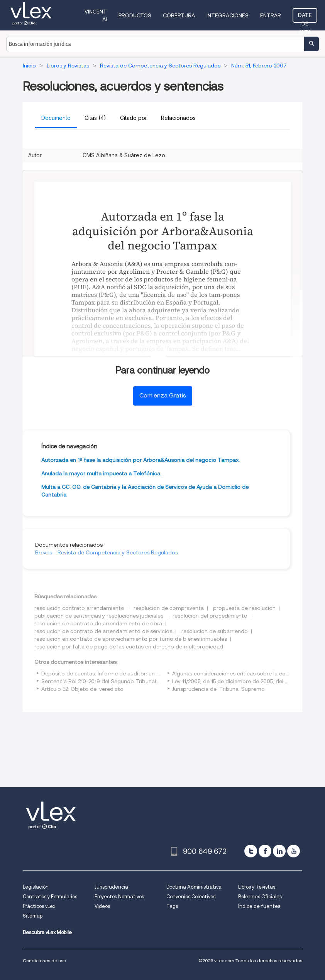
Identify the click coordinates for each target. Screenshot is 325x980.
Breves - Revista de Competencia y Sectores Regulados (107, 552)
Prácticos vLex (39, 906)
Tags (172, 906)
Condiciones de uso (44, 961)
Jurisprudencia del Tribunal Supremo (218, 689)
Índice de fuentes (259, 906)
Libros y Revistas (257, 887)
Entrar (271, 15)
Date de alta (305, 17)
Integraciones (228, 15)
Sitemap (33, 916)
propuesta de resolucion (244, 608)
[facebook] (265, 851)
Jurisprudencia (111, 887)
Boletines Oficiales (260, 897)
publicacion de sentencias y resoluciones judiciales (99, 616)
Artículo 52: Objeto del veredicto (82, 689)
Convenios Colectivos (191, 897)
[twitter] (251, 851)
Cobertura (179, 15)
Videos (102, 906)
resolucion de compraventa (169, 608)
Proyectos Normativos (119, 897)
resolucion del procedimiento (210, 616)
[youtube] (294, 851)
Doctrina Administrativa (194, 887)
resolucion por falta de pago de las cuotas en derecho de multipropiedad (129, 647)
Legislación (36, 887)
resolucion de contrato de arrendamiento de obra (98, 623)
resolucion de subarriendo (215, 631)
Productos (135, 15)
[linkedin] (279, 851)
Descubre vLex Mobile (47, 932)
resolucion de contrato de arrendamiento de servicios (103, 631)
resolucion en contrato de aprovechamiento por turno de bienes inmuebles (131, 639)
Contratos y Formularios (50, 897)
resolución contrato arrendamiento (79, 608)
